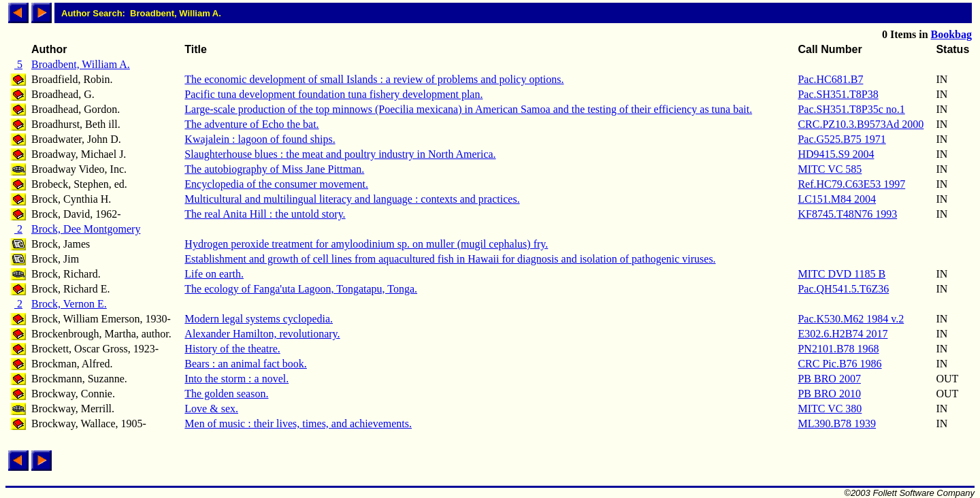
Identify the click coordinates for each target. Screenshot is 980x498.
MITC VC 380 (830, 409)
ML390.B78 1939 (837, 424)
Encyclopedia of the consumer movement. (276, 184)
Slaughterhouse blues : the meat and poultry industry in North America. (340, 154)
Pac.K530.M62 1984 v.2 (851, 319)
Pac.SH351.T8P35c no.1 (851, 109)
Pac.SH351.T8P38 (838, 94)
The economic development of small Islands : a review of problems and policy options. (374, 79)
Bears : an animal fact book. (246, 364)
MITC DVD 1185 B (842, 274)
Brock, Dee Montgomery (86, 229)
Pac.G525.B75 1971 (842, 139)
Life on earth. (214, 274)
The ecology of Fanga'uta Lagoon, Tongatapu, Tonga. (301, 289)
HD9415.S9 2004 (836, 154)
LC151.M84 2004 (837, 199)
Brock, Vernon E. (69, 304)
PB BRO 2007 (829, 379)
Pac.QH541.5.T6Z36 (843, 289)
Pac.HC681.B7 (830, 79)
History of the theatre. (232, 349)
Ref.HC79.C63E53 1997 (851, 184)
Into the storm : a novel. (236, 379)
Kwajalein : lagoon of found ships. (260, 139)
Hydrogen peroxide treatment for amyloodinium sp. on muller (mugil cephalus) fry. (366, 244)
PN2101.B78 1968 (838, 349)
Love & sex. (211, 409)
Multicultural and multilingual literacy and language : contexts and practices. (352, 199)
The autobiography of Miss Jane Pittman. (274, 169)
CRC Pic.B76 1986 (839, 364)
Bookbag (951, 34)
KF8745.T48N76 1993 (847, 214)
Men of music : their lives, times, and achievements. (298, 424)
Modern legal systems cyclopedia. (259, 319)
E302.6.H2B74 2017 (843, 334)
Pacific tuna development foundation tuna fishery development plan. (333, 94)
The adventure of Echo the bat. (251, 124)
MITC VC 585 (830, 169)
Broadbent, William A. (81, 64)
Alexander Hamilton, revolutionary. (262, 334)
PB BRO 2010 (829, 394)
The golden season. (226, 394)
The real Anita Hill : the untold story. (265, 214)
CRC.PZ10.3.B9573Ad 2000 (861, 124)
